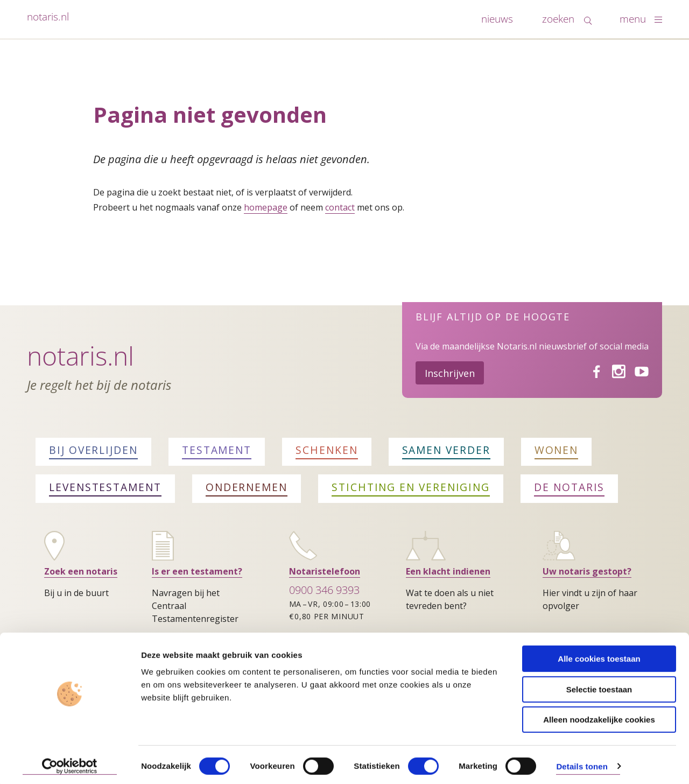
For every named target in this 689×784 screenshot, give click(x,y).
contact (340, 207)
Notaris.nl (80, 356)
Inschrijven (450, 373)
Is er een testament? (197, 571)
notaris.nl (48, 16)
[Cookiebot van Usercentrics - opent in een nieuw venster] (70, 763)
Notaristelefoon (325, 571)
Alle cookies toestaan (599, 655)
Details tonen (582, 763)
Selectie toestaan (599, 686)
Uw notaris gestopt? (587, 571)
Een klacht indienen (448, 571)
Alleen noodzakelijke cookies (599, 716)
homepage (266, 207)
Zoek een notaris (81, 571)
